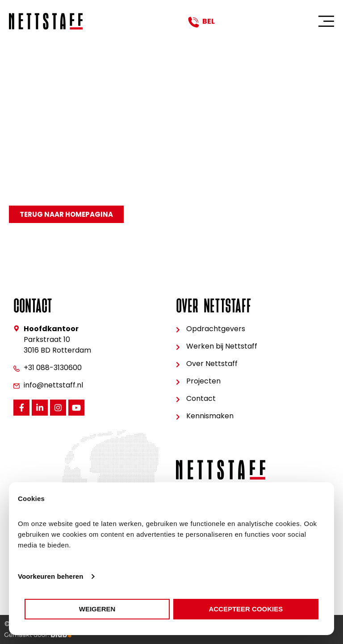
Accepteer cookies (246, 609)
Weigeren (97, 609)
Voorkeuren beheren (51, 576)
